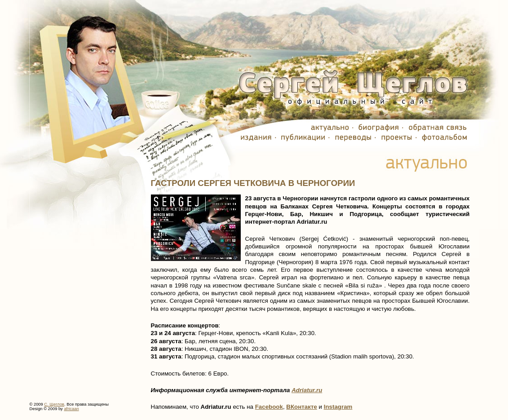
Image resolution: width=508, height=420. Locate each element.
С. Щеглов (54, 404)
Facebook (269, 407)
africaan (71, 409)
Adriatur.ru (307, 390)
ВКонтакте (302, 407)
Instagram (338, 407)
